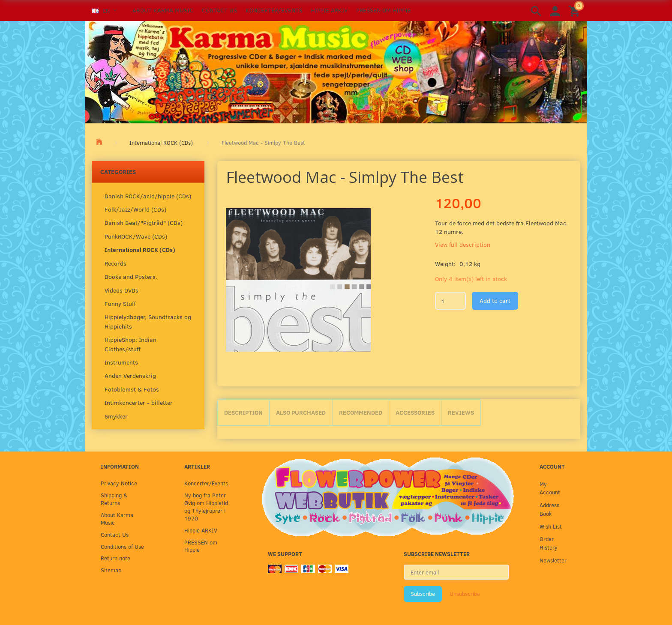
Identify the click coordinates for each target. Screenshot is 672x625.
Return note (115, 558)
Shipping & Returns (114, 499)
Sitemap (111, 570)
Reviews (461, 412)
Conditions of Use (122, 546)
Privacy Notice (119, 483)
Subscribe (423, 594)
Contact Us (219, 10)
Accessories (415, 412)
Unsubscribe (465, 594)
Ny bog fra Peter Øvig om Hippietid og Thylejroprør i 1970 (206, 507)
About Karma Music (163, 10)
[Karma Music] (336, 71)
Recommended (361, 412)
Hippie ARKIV (329, 10)
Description (243, 412)
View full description (463, 244)
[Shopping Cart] (576, 10)
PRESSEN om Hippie (384, 10)
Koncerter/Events (274, 10)
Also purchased (301, 412)
